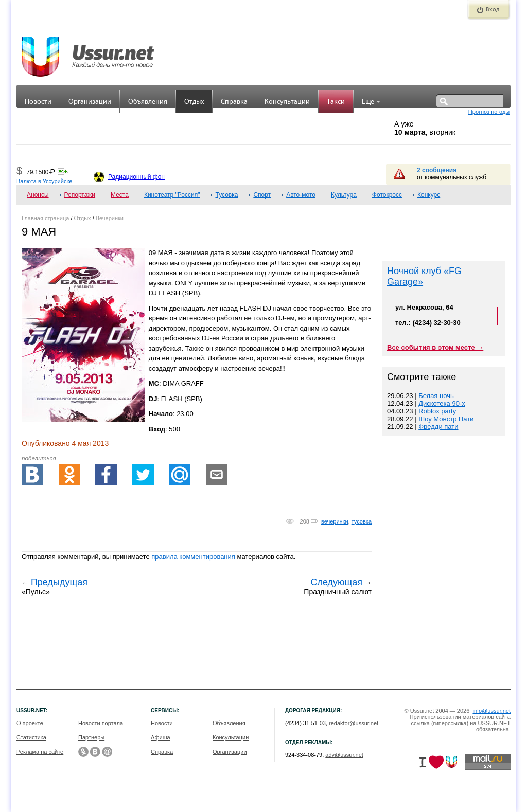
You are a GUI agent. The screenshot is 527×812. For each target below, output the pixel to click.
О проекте (30, 723)
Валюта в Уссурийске (44, 181)
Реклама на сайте (40, 752)
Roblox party (437, 411)
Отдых (194, 102)
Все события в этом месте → (435, 347)
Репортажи (80, 195)
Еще (371, 102)
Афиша (161, 737)
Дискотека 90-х (442, 403)
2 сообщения (437, 170)
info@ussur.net (491, 711)
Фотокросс (387, 195)
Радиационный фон (136, 177)
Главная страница (45, 218)
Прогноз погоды (489, 112)
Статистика (31, 737)
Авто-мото (301, 195)
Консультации (287, 102)
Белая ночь (436, 396)
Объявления (148, 102)
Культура (344, 195)
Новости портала (101, 723)
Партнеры (91, 737)
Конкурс (429, 195)
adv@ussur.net (344, 755)
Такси (336, 102)
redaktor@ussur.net (354, 723)
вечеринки (335, 521)
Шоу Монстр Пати (446, 419)
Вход (493, 10)
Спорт (262, 195)
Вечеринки (110, 218)
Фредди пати (438, 427)
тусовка (362, 521)
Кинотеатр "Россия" (172, 195)
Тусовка (226, 195)
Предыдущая (59, 582)
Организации (90, 102)
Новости (38, 102)
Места (120, 195)
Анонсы (38, 195)
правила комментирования (193, 557)
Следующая (336, 582)
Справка (234, 102)
